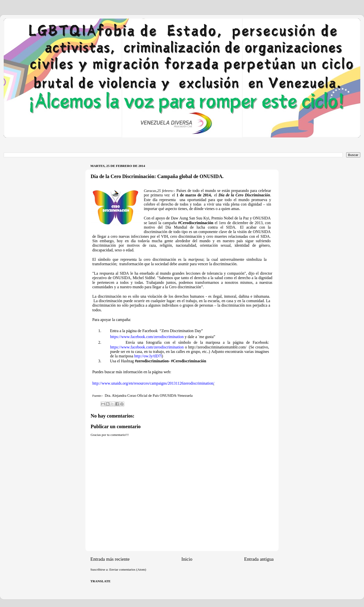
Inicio (187, 559)
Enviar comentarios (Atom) (128, 569)
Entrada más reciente (110, 559)
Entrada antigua (259, 559)
